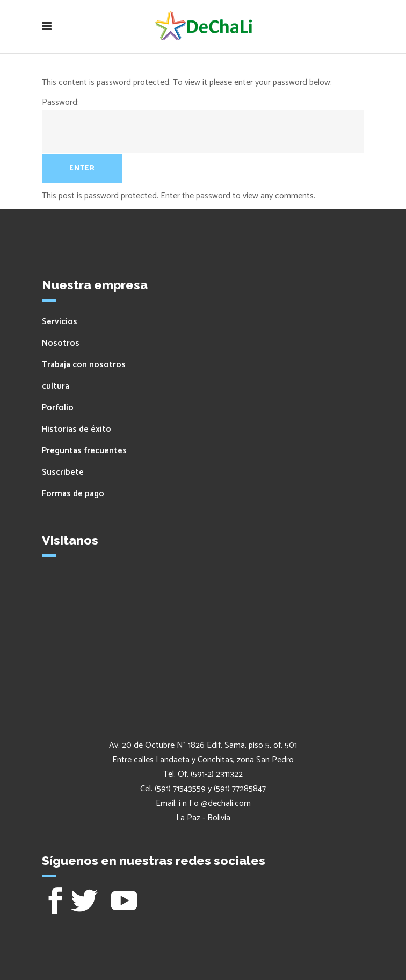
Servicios (60, 322)
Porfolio (58, 408)
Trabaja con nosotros (84, 365)
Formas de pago (73, 494)
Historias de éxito (77, 429)
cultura (56, 386)
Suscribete (63, 472)
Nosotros (61, 343)
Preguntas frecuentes (84, 451)
